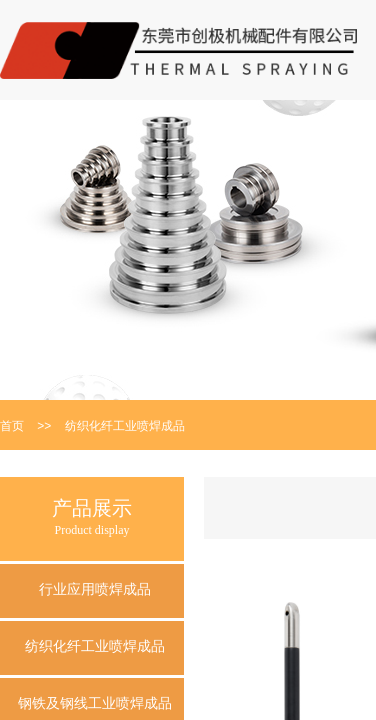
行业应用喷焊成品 (95, 589)
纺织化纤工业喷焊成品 (125, 426)
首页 (12, 426)
